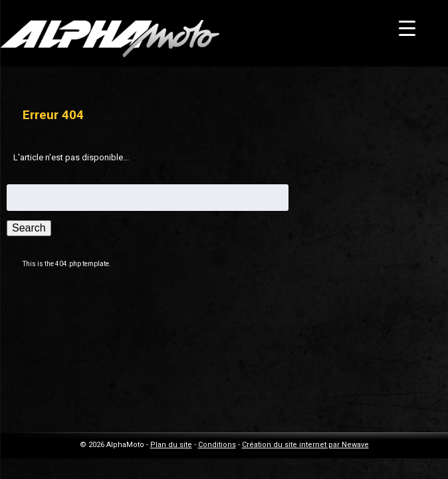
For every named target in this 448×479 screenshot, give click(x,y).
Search (29, 228)
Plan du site (171, 445)
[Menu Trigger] (407, 28)
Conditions (217, 445)
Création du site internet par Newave (305, 445)
